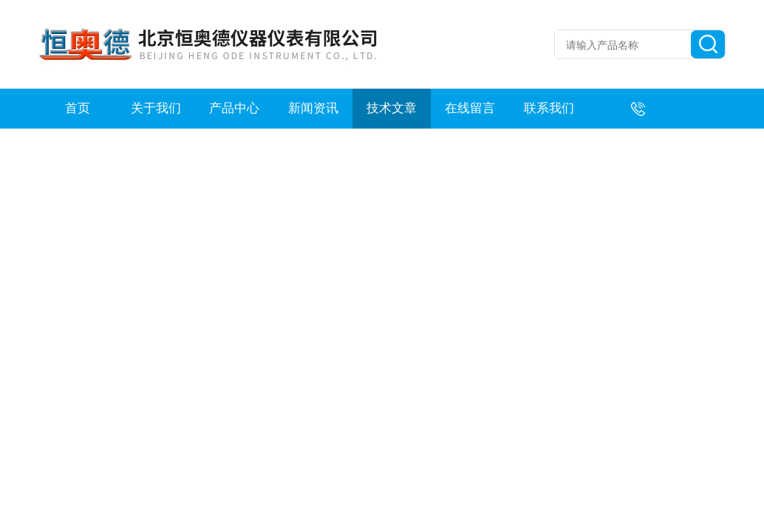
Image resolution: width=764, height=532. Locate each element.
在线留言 (470, 108)
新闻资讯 (313, 108)
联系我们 (549, 108)
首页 (78, 108)
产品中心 (234, 108)
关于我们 (156, 108)
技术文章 (392, 108)
